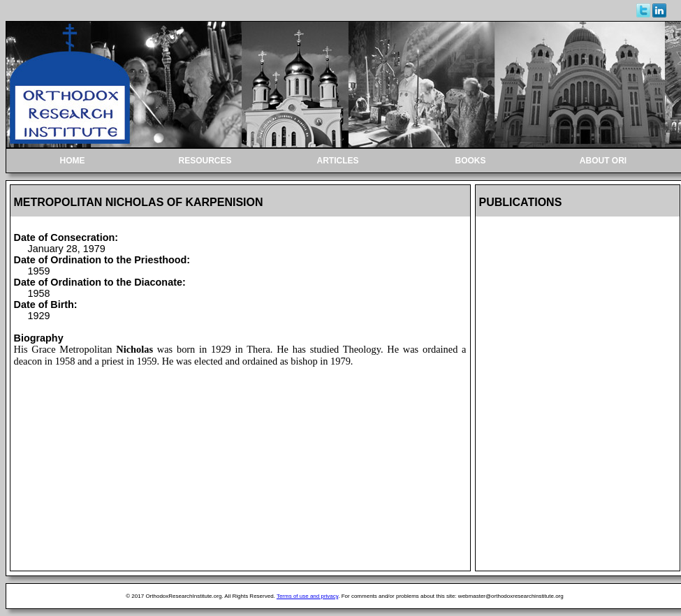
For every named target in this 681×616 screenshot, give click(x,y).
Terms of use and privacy (307, 596)
